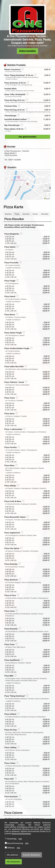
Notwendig (12, 839)
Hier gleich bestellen (28, 137)
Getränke (45, 214)
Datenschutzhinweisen (21, 834)
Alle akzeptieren (13, 862)
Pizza (17, 214)
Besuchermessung (15, 843)
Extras (35, 214)
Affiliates (11, 848)
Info (20, 839)
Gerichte (26, 214)
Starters (8, 214)
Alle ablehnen (12, 855)
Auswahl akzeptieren (32, 855)
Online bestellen (27, 51)
